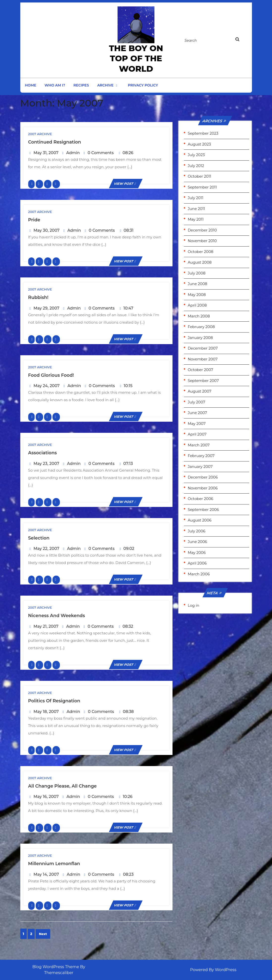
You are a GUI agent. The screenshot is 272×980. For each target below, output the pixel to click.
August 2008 (199, 262)
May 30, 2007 (46, 230)
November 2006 (203, 488)
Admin (73, 153)
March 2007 (198, 445)
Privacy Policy (143, 85)
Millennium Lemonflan (54, 864)
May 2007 (197, 424)
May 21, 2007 (46, 626)
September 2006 (203, 510)
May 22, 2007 (46, 549)
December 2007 (203, 348)
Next (43, 934)
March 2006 (199, 574)
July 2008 (197, 273)
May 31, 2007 (46, 153)
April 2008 (197, 305)
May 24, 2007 (47, 386)
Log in (193, 605)
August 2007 (199, 391)
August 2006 (199, 520)
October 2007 (200, 370)
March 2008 (199, 316)
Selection (39, 538)
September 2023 (203, 133)
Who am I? (55, 85)
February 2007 (201, 456)
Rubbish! (38, 297)
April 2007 (197, 434)
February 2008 (201, 327)
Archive (105, 85)
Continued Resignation (55, 142)
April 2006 (197, 563)
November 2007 (203, 359)
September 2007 (203, 381)
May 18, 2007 (46, 712)
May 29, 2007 (46, 308)
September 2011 (202, 187)
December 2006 (203, 477)
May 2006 (197, 553)
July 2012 (196, 166)
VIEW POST (126, 184)
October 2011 (199, 176)
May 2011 (196, 219)
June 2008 (197, 284)
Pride (34, 220)
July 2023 (196, 155)
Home (31, 85)
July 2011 (195, 198)
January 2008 (200, 338)
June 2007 (197, 413)
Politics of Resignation (54, 701)
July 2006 (196, 531)
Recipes (81, 85)
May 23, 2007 (46, 464)
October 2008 (200, 252)
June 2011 (196, 209)
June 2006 (197, 542)
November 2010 (202, 241)
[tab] (242, 40)
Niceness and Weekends (57, 616)
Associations (43, 453)
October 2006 (200, 499)
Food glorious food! (51, 375)
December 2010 (202, 230)
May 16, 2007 (46, 797)
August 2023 (199, 144)
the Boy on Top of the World (136, 58)
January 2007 (200, 467)
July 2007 (196, 402)
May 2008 (197, 295)
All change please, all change (62, 786)
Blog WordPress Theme (56, 967)
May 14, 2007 (46, 874)
